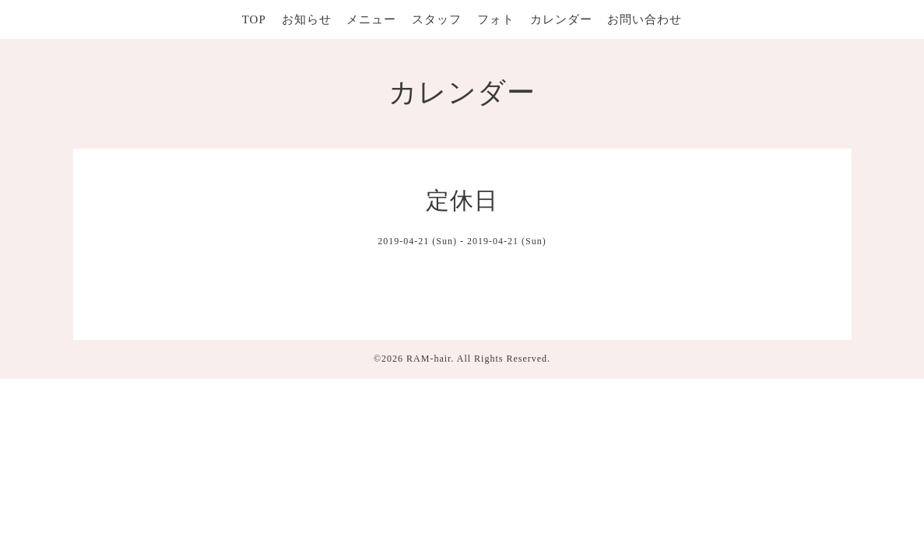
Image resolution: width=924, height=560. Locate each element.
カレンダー (561, 19)
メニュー (371, 19)
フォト (496, 19)
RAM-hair (429, 359)
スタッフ (437, 19)
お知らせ (307, 19)
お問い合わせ (645, 19)
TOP (254, 19)
